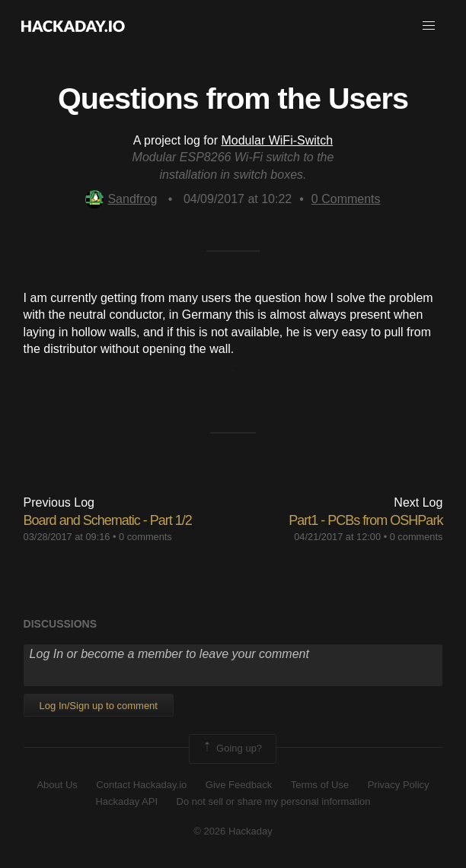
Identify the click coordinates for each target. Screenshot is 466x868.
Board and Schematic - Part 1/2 (108, 520)
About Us (57, 785)
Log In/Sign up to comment (99, 706)
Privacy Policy (399, 785)
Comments (346, 199)
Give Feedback (239, 785)
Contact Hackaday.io (141, 785)
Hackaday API (126, 801)
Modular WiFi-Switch (277, 140)
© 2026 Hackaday (233, 831)
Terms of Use (320, 785)
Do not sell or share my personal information (274, 801)
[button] (429, 26)
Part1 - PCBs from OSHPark (365, 520)
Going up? (231, 749)
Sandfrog (121, 199)
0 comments (145, 537)
